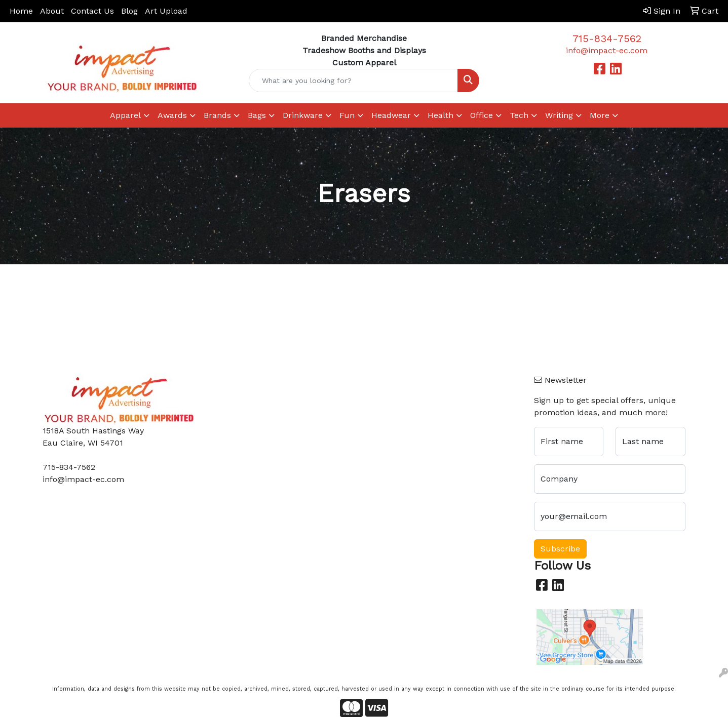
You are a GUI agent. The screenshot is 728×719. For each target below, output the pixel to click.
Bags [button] (257, 115)
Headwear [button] (391, 115)
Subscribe (560, 549)
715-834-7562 (607, 38)
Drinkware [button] (303, 115)
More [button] (600, 115)
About (52, 11)
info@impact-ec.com (607, 50)
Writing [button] (559, 115)
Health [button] (440, 115)
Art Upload (166, 11)
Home (21, 11)
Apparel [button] (125, 115)
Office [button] (482, 115)
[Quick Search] (353, 81)
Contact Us (92, 11)
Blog (129, 11)
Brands (217, 115)
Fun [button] (347, 115)
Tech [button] (519, 115)
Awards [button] (172, 115)
